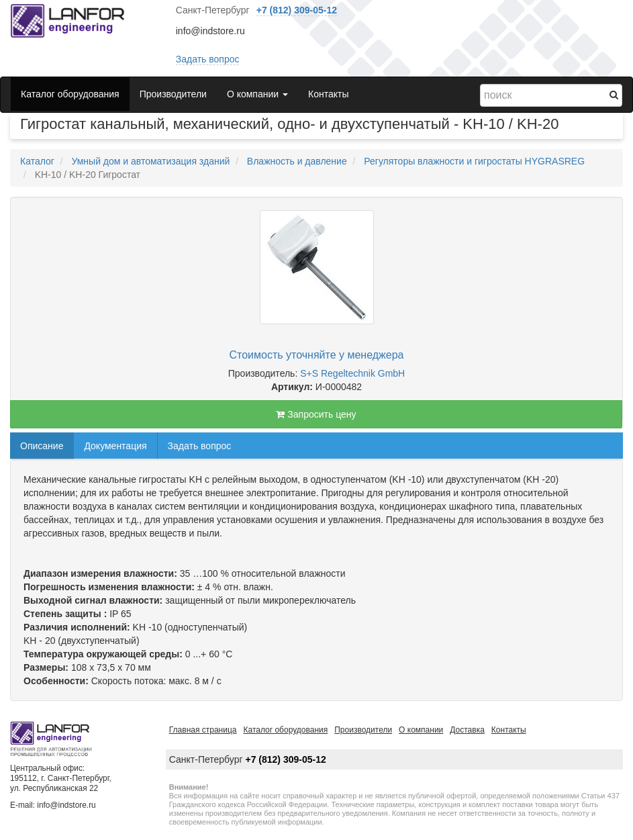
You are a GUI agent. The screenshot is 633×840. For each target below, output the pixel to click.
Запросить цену (316, 414)
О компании (421, 730)
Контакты (328, 94)
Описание (42, 446)
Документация (115, 446)
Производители (173, 94)
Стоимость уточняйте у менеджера (317, 355)
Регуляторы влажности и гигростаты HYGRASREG (474, 161)
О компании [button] (257, 94)
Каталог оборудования (70, 94)
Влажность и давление (297, 161)
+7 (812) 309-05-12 (297, 10)
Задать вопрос (208, 59)
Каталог (37, 161)
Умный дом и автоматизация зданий (150, 161)
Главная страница (203, 730)
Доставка (467, 730)
